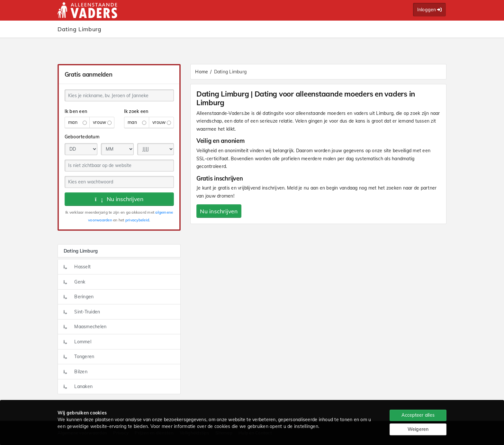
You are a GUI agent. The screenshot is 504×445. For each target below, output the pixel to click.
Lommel (77, 342)
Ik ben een (76, 111)
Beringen (79, 297)
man (77, 122)
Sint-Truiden (82, 312)
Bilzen (76, 372)
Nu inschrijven (119, 199)
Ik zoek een (136, 111)
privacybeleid (137, 220)
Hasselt (77, 267)
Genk (75, 282)
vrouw (102, 122)
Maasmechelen (85, 327)
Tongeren (79, 357)
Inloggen (430, 10)
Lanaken (78, 386)
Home (202, 72)
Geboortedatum (82, 137)
